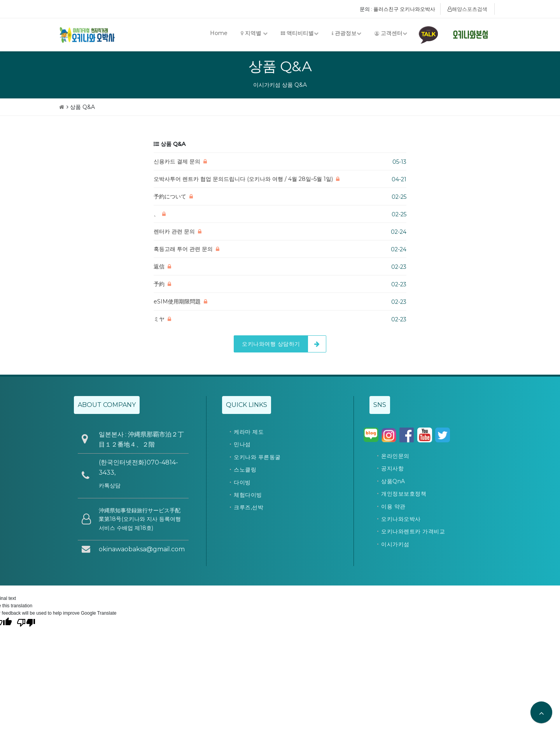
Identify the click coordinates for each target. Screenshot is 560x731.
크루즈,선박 (248, 507)
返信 (159, 266)
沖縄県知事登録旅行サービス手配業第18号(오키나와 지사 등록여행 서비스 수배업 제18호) (140, 519)
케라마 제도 (249, 432)
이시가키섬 (395, 544)
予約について (170, 196)
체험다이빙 (248, 495)
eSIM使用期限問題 (177, 302)
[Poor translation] (26, 622)
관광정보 (346, 33)
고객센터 (391, 33)
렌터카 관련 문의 (174, 231)
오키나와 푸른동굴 (257, 457)
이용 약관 (393, 507)
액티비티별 (300, 33)
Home (219, 33)
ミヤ (159, 319)
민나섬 (242, 444)
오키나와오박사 (401, 519)
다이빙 (242, 482)
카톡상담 (110, 486)
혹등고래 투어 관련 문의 (183, 249)
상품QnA (393, 481)
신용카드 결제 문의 (177, 161)
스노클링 (245, 470)
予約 (159, 284)
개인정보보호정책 (404, 494)
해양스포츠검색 (467, 9)
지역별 (254, 33)
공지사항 (392, 468)
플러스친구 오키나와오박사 (404, 9)
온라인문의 (395, 456)
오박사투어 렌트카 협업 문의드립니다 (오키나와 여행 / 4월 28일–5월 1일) (243, 179)
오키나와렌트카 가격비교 (413, 531)
